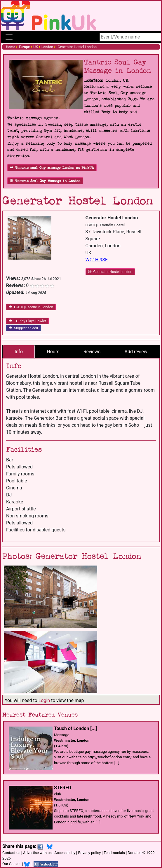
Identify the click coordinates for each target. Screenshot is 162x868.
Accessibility (65, 853)
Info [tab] (19, 352)
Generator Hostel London (110, 272)
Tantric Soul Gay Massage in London (45, 181)
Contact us (11, 853)
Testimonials (114, 853)
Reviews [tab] (92, 352)
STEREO (63, 788)
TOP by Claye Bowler (27, 321)
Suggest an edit (23, 328)
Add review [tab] (136, 352)
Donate (134, 853)
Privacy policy (89, 853)
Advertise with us (37, 853)
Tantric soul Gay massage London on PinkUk (52, 168)
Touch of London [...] (75, 728)
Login (44, 700)
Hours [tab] (53, 352)
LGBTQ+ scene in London (31, 307)
